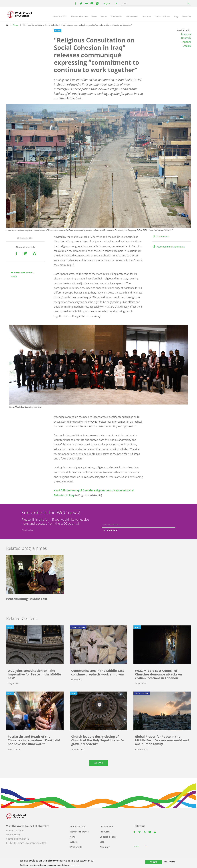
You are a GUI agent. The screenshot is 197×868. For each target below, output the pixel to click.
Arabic (187, 46)
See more (98, 763)
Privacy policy (27, 530)
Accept (154, 862)
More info (75, 865)
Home (7, 25)
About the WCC (60, 16)
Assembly (186, 16)
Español (186, 42)
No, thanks (170, 862)
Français (186, 34)
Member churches (79, 16)
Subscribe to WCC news (22, 275)
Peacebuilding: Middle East (171, 247)
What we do (116, 16)
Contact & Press (162, 16)
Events (104, 16)
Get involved (132, 16)
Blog (176, 16)
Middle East (163, 236)
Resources (146, 16)
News (94, 16)
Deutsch (186, 38)
